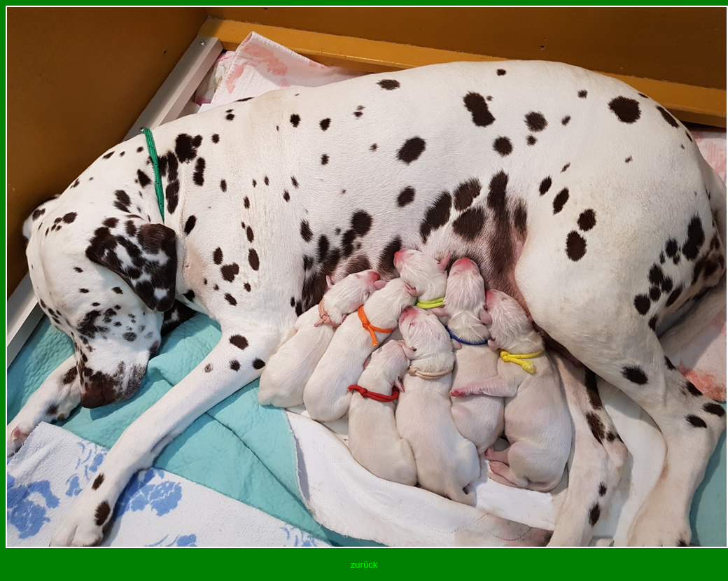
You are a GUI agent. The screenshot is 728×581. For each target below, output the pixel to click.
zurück (364, 565)
